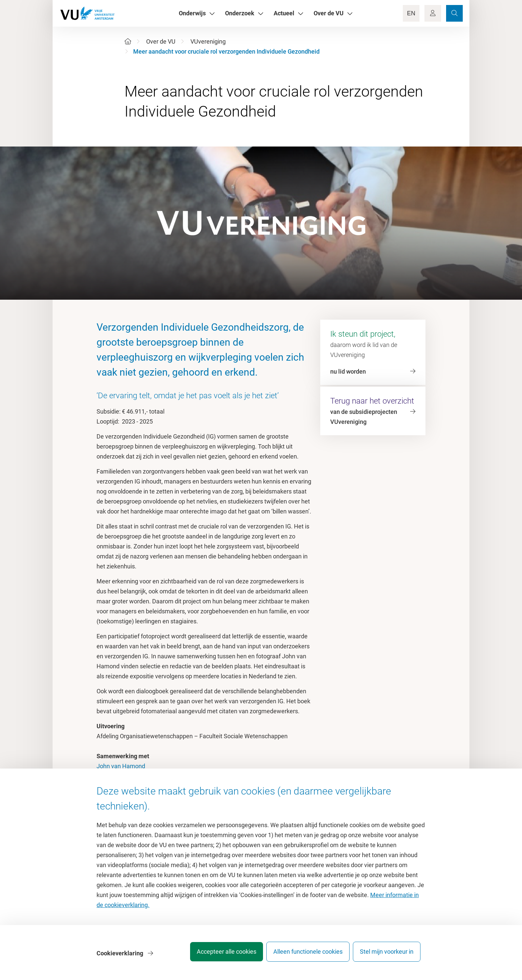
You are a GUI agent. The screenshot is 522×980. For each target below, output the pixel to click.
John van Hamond (121, 766)
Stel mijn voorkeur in (387, 955)
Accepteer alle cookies (217, 955)
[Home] (128, 41)
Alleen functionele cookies (303, 955)
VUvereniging (208, 41)
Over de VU (161, 41)
